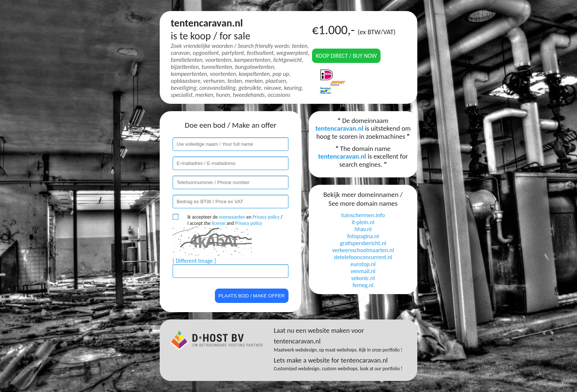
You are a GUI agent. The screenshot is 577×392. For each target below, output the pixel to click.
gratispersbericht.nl (363, 243)
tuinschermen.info (363, 215)
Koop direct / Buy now (346, 56)
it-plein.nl (363, 222)
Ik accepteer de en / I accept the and (235, 220)
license (218, 223)
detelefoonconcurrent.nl (363, 257)
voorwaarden (232, 217)
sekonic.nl (363, 278)
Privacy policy (266, 217)
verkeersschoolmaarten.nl (363, 250)
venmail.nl (363, 271)
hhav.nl (363, 229)
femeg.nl (363, 285)
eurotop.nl (363, 264)
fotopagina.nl (363, 236)
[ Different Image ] (194, 261)
